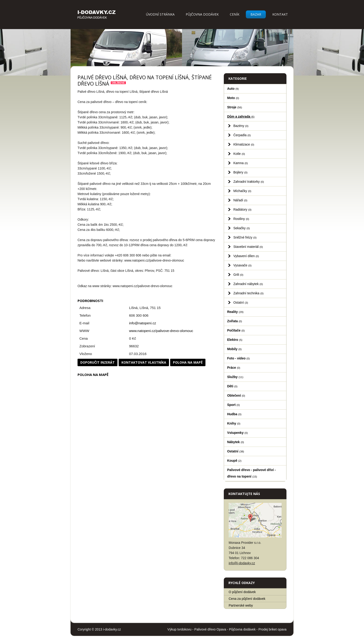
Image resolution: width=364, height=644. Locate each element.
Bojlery (240, 172)
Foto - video (238, 358)
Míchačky (242, 191)
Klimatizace (244, 144)
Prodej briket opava (272, 629)
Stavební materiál (248, 247)
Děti (232, 386)
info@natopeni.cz (143, 323)
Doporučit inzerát (97, 362)
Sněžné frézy (245, 237)
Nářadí (240, 200)
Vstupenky (237, 433)
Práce (234, 368)
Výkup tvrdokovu (179, 629)
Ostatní (241, 302)
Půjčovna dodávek (202, 14)
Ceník (235, 14)
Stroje (234, 107)
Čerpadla (242, 135)
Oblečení (236, 395)
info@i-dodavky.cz (242, 563)
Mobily (234, 349)
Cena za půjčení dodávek (247, 599)
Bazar (256, 14)
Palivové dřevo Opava (210, 629)
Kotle (239, 154)
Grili (238, 275)
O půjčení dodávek (242, 592)
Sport (233, 405)
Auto (233, 89)
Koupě (234, 461)
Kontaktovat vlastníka (144, 362)
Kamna (241, 163)
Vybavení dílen (246, 256)
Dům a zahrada (241, 116)
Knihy (234, 423)
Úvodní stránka (160, 14)
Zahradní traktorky (249, 182)
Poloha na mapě (188, 362)
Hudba (234, 414)
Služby (235, 377)
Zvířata (234, 321)
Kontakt (280, 14)
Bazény (241, 126)
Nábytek (236, 442)
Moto (233, 98)
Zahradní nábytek (248, 284)
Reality (235, 312)
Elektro (235, 340)
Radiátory (242, 209)
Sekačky (242, 228)
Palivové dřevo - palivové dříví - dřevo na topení (251, 473)
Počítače (236, 330)
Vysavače (242, 265)
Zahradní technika (248, 293)
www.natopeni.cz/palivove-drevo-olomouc (161, 331)
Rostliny (241, 219)
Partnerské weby (241, 605)
